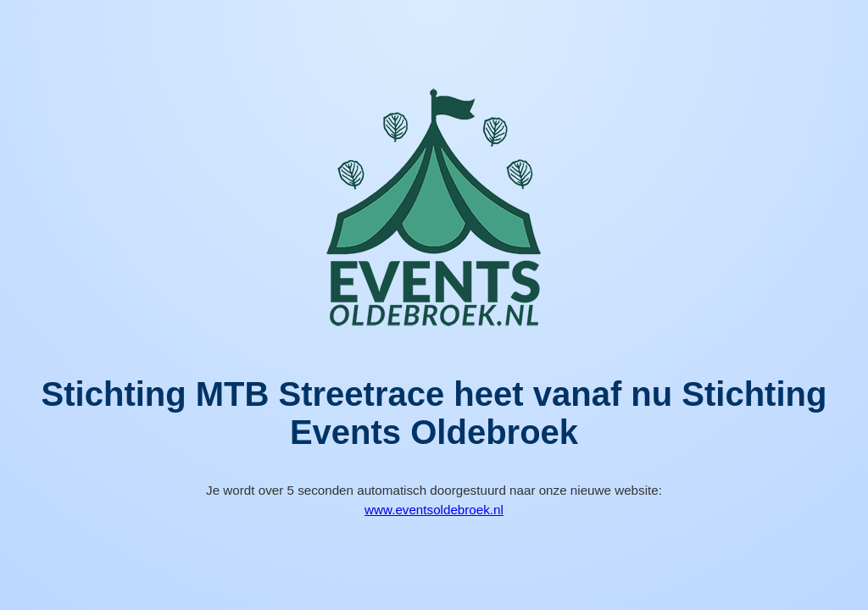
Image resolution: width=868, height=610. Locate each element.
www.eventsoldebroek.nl (434, 510)
